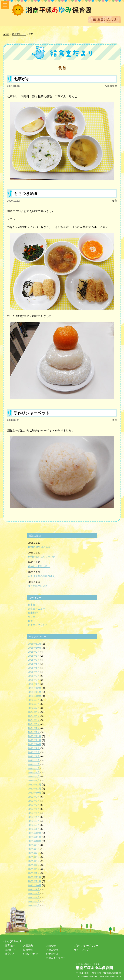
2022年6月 (34, 809)
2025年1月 (34, 684)
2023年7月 (34, 756)
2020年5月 (34, 906)
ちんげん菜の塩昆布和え (41, 576)
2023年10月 (35, 744)
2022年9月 (34, 797)
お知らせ (51, 946)
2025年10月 (35, 648)
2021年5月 (34, 861)
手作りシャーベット (32, 413)
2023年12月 (35, 736)
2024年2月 (34, 728)
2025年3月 (34, 676)
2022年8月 (34, 801)
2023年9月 (34, 748)
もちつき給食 (26, 194)
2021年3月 (34, 869)
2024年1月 (34, 732)
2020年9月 (34, 889)
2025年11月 (35, 644)
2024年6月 (34, 712)
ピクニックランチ (38, 625)
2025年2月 (34, 680)
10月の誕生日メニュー (40, 547)
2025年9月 (34, 652)
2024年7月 (34, 708)
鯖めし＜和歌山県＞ (39, 566)
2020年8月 (34, 893)
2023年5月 (34, 764)
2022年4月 (34, 817)
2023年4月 (34, 768)
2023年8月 (34, 752)
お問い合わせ (30, 954)
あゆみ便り (52, 950)
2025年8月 (34, 656)
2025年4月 (34, 672)
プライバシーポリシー (86, 946)
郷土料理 (33, 613)
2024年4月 (34, 720)
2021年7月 (34, 853)
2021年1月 (34, 873)
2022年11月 (35, 789)
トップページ (12, 941)
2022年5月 (34, 813)
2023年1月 (34, 781)
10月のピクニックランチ (42, 557)
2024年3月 (34, 724)
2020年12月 (35, 877)
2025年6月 (34, 664)
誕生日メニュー (36, 609)
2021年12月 (35, 833)
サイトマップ (81, 950)
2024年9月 (34, 700)
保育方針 (10, 946)
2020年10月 (35, 885)
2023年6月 (34, 760)
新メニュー (34, 617)
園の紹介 (10, 950)
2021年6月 (34, 857)
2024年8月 (34, 704)
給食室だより (53, 954)
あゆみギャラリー (56, 958)
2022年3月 (34, 821)
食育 (115, 86)
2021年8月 (34, 849)
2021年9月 (34, 845)
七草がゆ (22, 79)
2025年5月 (34, 668)
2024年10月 (35, 696)
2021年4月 (34, 865)
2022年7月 (34, 805)
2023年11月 (35, 740)
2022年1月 (34, 829)
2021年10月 (35, 841)
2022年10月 (35, 793)
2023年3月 (34, 772)
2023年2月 (34, 777)
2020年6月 (34, 902)
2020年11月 (35, 881)
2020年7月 (34, 897)
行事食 (108, 86)
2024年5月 (34, 716)
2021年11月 (35, 837)
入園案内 (28, 946)
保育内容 (10, 954)
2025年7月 (34, 660)
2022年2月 (34, 825)
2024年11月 (35, 692)
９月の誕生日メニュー (40, 586)
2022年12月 (35, 785)
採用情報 (28, 950)
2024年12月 (35, 688)
